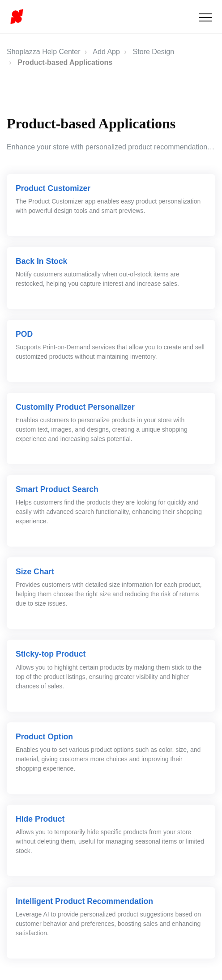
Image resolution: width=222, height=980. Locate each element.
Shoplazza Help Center (44, 52)
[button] (205, 17)
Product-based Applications (65, 62)
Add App (106, 52)
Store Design (154, 52)
